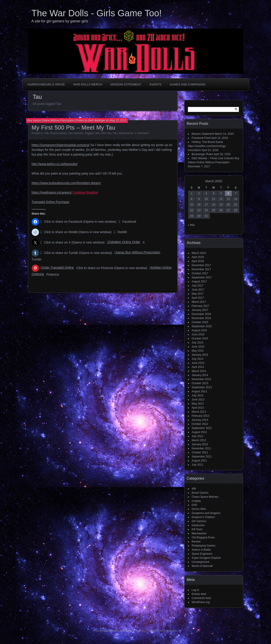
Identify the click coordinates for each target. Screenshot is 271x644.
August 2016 (199, 330)
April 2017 (198, 298)
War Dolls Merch (88, 84)
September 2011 (202, 457)
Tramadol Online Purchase (50, 202)
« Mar (191, 225)
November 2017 (201, 269)
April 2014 (198, 367)
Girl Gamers (76, 133)
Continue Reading (85, 192)
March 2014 (199, 371)
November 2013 (201, 379)
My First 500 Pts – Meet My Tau (74, 128)
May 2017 (198, 294)
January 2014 (200, 375)
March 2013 (199, 412)
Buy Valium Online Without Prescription (51, 121)
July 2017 (198, 286)
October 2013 (200, 383)
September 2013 (202, 387)
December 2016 (201, 314)
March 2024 (199, 253)
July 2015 (198, 343)
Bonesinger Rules (203, 154)
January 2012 (200, 444)
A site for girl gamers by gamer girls (60, 21)
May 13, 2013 (118, 121)
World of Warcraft (202, 566)
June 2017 (198, 290)
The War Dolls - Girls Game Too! (97, 13)
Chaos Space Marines (205, 497)
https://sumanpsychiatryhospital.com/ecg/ (61, 145)
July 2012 (198, 436)
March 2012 (199, 440)
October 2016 (200, 322)
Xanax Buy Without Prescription (138, 252)
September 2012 (202, 428)
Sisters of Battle (201, 550)
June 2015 (198, 347)
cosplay (196, 501)
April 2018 (198, 261)
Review (196, 542)
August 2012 (199, 432)
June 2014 (198, 363)
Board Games (59, 133)
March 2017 (199, 302)
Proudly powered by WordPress (114, 631)
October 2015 (200, 339)
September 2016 (202, 326)
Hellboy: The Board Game (207, 142)
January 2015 (200, 355)
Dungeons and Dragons (206, 513)
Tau (115, 133)
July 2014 (198, 359)
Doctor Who (199, 509)
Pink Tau (106, 133)
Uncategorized (200, 562)
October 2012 (200, 424)
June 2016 (198, 334)
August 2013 (199, 391)
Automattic (170, 631)
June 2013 (198, 400)
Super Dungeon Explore (206, 558)
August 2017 (199, 282)
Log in (195, 590)
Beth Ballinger (97, 121)
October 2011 (200, 452)
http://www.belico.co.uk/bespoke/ (55, 164)
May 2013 (198, 404)
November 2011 (201, 448)
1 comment (142, 133)
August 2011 (199, 461)
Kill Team (197, 529)
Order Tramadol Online (58, 268)
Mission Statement (126, 84)
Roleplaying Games (204, 546)
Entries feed (199, 594)
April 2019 (198, 257)
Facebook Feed (201, 138)
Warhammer (126, 133)
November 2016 (201, 318)
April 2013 (198, 408)
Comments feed (201, 598)
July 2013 (198, 395)
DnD (194, 505)
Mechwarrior (199, 533)
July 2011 (198, 465)
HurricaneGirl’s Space (46, 84)
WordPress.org (201, 602)
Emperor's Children (203, 517)
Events (155, 84)
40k (47, 133)
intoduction (198, 525)
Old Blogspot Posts (203, 537)
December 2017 (201, 265)
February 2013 (201, 416)
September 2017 (202, 277)
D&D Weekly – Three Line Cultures (213, 158)
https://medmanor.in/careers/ (52, 192)
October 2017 (200, 273)
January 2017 (200, 310)
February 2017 (201, 306)
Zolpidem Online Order (124, 242)
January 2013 (200, 420)
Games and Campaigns (187, 84)
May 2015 (198, 351)
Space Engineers (202, 554)
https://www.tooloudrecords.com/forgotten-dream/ (66, 183)
